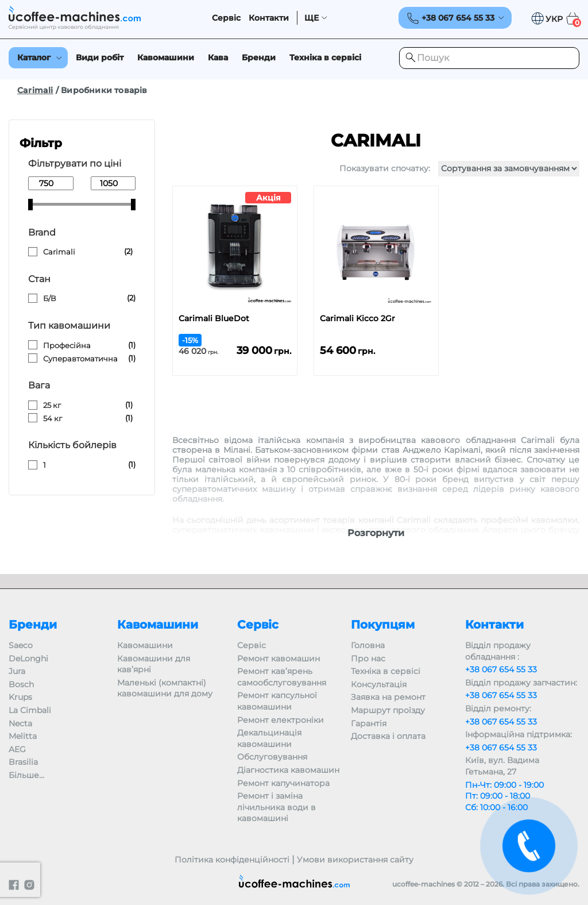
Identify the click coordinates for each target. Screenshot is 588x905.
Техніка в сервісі (325, 57)
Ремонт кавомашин (278, 658)
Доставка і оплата (388, 736)
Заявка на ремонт (388, 697)
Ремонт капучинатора (283, 783)
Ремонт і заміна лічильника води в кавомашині (276, 807)
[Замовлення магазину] (509, 169)
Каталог (34, 57)
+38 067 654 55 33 (501, 669)
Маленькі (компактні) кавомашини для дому (165, 688)
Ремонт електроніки (281, 720)
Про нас (368, 658)
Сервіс (226, 18)
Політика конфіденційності (232, 860)
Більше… (26, 775)
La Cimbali (30, 710)
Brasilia (23, 762)
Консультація (379, 684)
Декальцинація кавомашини (269, 738)
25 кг (52, 405)
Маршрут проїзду (388, 710)
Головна (368, 645)
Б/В (50, 298)
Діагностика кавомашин (288, 770)
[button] (547, 19)
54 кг (53, 418)
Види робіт (100, 57)
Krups (20, 697)
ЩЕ (312, 18)
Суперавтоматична (80, 359)
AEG (17, 749)
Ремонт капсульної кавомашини (277, 701)
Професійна (67, 345)
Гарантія (369, 723)
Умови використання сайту (355, 860)
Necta (20, 723)
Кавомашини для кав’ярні (154, 664)
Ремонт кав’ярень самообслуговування (282, 677)
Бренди (259, 57)
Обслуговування (272, 757)
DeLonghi (28, 658)
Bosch (21, 684)
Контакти (269, 18)
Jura (17, 671)
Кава (218, 57)
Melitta (23, 736)
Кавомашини (166, 57)
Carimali (35, 90)
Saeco (21, 645)
